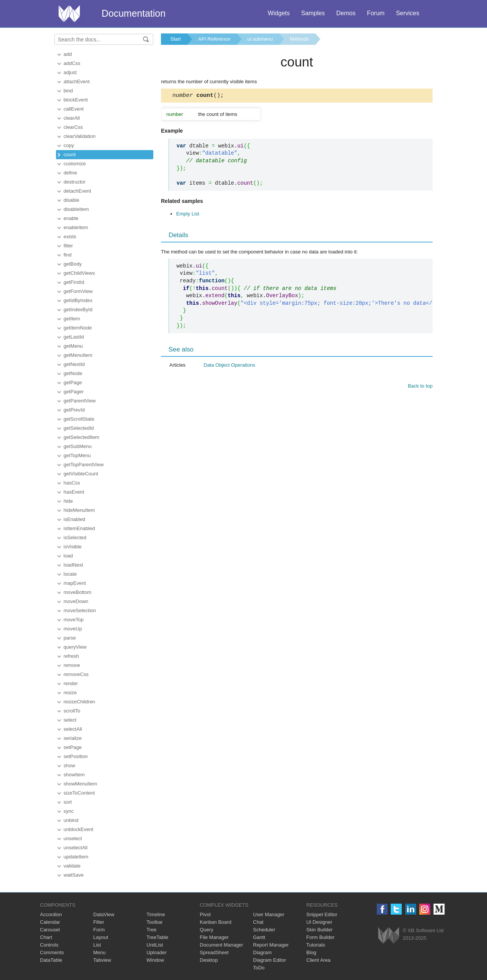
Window (155, 960)
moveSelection (80, 610)
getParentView (80, 401)
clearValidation (80, 136)
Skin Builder (319, 930)
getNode (73, 373)
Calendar (50, 922)
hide (68, 501)
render (71, 683)
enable (71, 218)
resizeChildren (79, 702)
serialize (73, 738)
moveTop (74, 620)
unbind (71, 820)
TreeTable (157, 937)
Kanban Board (216, 922)
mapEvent (75, 583)
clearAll (72, 118)
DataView (104, 914)
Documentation (134, 13)
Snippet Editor (322, 914)
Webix (389, 935)
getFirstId (74, 282)
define (70, 173)
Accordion (51, 914)
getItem (72, 319)
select (70, 720)
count (70, 154)
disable (71, 200)
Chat (258, 922)
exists (70, 237)
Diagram (262, 952)
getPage (73, 382)
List (97, 945)
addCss (72, 63)
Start (176, 39)
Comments (52, 952)
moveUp (73, 629)
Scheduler (264, 930)
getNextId (74, 364)
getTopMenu (77, 455)
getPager (74, 392)
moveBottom (77, 592)
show (69, 765)
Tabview (102, 960)
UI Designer (319, 922)
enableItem (76, 227)
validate (72, 866)
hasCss (72, 483)
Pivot (205, 914)
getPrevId (74, 410)
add (68, 54)
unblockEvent (78, 829)
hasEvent (74, 492)
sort (68, 802)
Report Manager (271, 945)
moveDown (76, 601)
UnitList (155, 945)
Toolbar (155, 922)
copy (69, 145)
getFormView (78, 291)
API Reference (214, 39)
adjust (70, 72)
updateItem (76, 857)
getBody (73, 264)
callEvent (74, 109)
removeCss (76, 674)
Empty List (188, 215)
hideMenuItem (79, 510)
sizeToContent (79, 793)
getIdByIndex (78, 300)
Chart (46, 937)
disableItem (76, 209)
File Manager (214, 937)
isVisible (72, 547)
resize (70, 693)
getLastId (74, 337)
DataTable (51, 960)
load (68, 556)
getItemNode (78, 328)
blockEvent (76, 100)
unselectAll (76, 848)
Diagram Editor (270, 960)
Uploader (157, 952)
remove (72, 665)
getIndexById (78, 310)
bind (68, 91)
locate (70, 574)
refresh (71, 656)
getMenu (73, 346)
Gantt (259, 937)
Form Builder (320, 937)
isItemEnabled (79, 528)
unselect (73, 838)
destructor (75, 182)
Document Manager (221, 945)
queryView (75, 647)
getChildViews (79, 273)
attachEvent (77, 82)
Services (408, 13)
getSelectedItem (81, 437)
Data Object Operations (229, 366)
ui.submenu (260, 39)
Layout (101, 937)
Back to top (420, 387)
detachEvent (77, 191)
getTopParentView (84, 465)
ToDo (259, 968)
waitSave (74, 875)
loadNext (73, 565)
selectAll (73, 729)
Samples (313, 13)
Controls (49, 945)
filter (68, 246)
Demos (346, 13)
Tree (151, 930)
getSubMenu (78, 446)
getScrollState (79, 419)
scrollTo (72, 711)
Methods (299, 39)
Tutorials (316, 945)
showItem (74, 775)
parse (70, 638)
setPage (73, 747)
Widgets (279, 13)
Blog (311, 952)
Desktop (209, 960)
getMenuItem (78, 355)
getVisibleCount (81, 474)
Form (99, 930)
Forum (376, 13)
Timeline (156, 914)
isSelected (75, 537)
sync (69, 811)
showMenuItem (80, 784)
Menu (99, 952)
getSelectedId (79, 428)
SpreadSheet (214, 952)
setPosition (76, 756)
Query (206, 930)
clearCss (73, 127)
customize (75, 164)
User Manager (269, 914)
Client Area (318, 960)
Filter (99, 922)
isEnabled (74, 519)
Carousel (50, 930)
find (68, 255)
